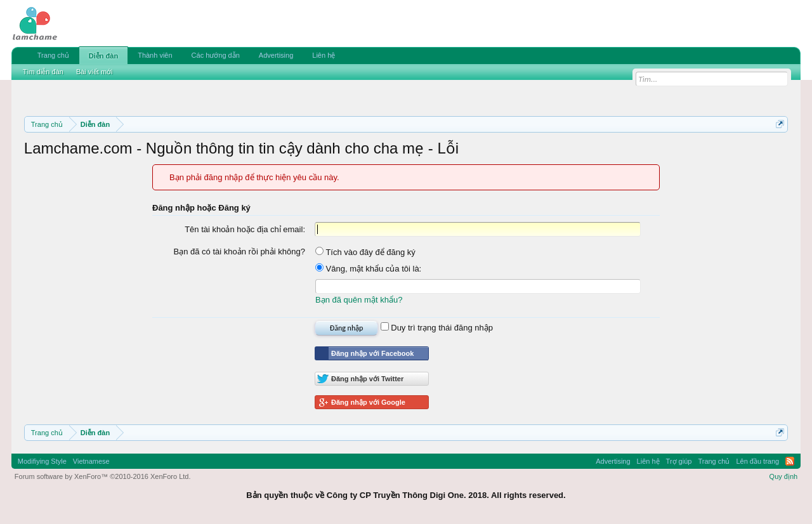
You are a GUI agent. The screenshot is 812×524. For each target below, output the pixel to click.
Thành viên (155, 55)
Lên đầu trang (757, 461)
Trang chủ (53, 55)
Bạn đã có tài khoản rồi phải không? (239, 252)
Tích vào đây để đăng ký (365, 252)
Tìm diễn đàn (43, 72)
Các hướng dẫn (216, 55)
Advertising (276, 55)
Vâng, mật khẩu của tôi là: (368, 269)
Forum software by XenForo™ (103, 476)
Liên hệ (324, 55)
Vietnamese (91, 461)
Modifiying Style (42, 461)
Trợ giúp (679, 461)
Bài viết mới (95, 72)
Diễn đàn (103, 56)
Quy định (784, 476)
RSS (790, 461)
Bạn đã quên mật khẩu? (359, 300)
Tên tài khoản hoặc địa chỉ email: (245, 229)
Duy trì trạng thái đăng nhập (437, 328)
